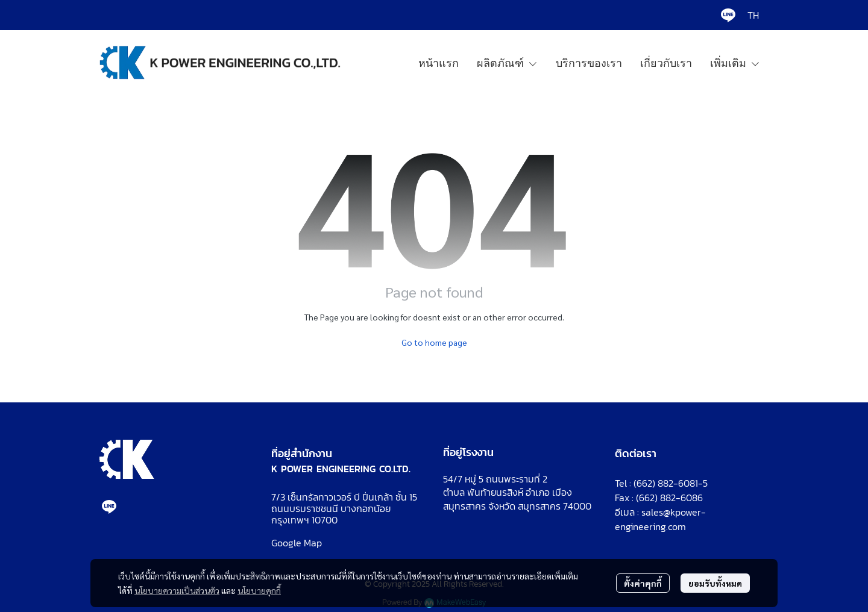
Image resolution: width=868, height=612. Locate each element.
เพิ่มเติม (735, 63)
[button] (753, 15)
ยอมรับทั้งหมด (715, 583)
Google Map (297, 543)
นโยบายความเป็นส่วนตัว (177, 590)
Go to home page (434, 342)
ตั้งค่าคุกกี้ (643, 583)
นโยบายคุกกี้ (259, 590)
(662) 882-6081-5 (671, 483)
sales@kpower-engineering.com (660, 519)
